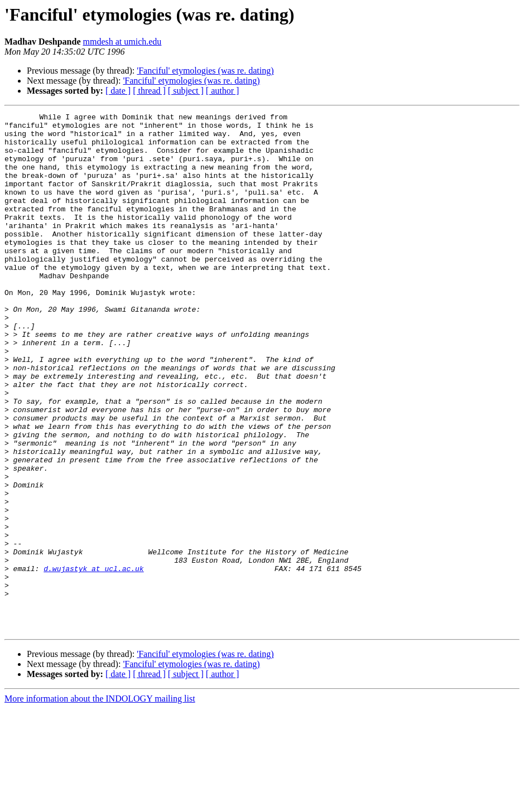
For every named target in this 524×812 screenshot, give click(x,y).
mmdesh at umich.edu (122, 42)
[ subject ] (186, 91)
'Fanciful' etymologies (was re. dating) (205, 71)
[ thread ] (149, 91)
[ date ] (118, 91)
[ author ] (223, 91)
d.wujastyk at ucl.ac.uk (93, 660)
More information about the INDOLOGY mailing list (100, 802)
